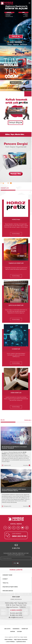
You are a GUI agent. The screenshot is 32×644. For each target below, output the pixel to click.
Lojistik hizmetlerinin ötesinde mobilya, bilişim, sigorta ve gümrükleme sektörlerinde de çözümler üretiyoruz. (16, 399)
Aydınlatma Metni (21, 642)
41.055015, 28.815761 (16, 610)
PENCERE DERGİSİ (8, 591)
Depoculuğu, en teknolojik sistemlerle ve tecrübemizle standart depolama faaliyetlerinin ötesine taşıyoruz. (16, 311)
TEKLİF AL (6, 583)
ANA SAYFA (7, 629)
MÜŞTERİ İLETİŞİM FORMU (10, 587)
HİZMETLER (25, 629)
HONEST (5, 579)
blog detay (27, 465)
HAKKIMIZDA (16, 629)
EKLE (16, 563)
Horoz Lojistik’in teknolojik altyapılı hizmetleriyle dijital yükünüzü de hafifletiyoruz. (16, 355)
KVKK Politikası (9, 640)
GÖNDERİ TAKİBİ (7, 575)
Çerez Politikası (10, 642)
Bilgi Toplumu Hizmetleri (21, 640)
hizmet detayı (16, 234)
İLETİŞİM (19, 632)
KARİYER (13, 632)
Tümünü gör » (28, 420)
